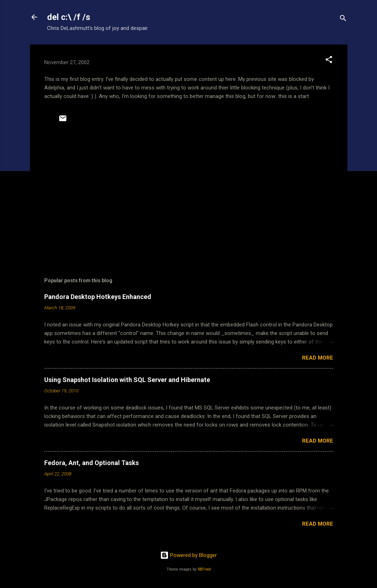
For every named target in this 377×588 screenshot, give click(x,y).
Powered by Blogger (188, 555)
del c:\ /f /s (69, 17)
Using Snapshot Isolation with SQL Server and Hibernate (127, 380)
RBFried (204, 569)
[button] (329, 61)
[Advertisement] (189, 198)
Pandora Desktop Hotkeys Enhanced (98, 297)
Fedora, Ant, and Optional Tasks (91, 463)
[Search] (343, 19)
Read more (318, 358)
